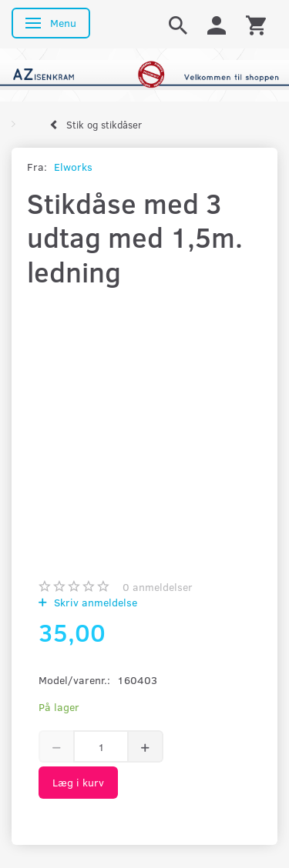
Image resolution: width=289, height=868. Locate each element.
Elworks (73, 167)
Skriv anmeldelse (94, 602)
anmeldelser (158, 587)
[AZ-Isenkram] (144, 73)
